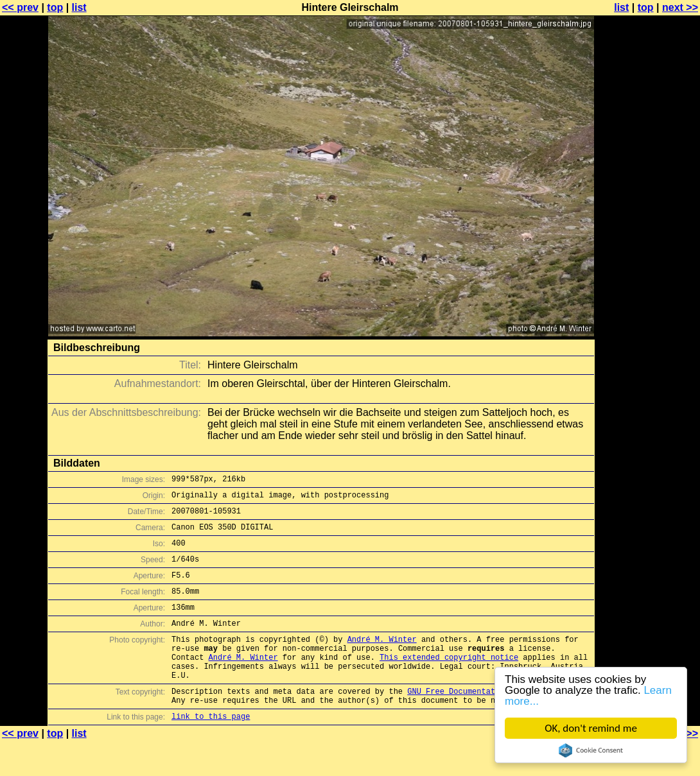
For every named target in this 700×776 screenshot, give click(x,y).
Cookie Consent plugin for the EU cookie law (591, 750)
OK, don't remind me (591, 728)
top (55, 7)
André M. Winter (382, 660)
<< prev (20, 7)
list (79, 7)
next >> (680, 7)
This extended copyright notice (449, 682)
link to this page (211, 751)
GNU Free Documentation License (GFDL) (493, 722)
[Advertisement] (648, 318)
